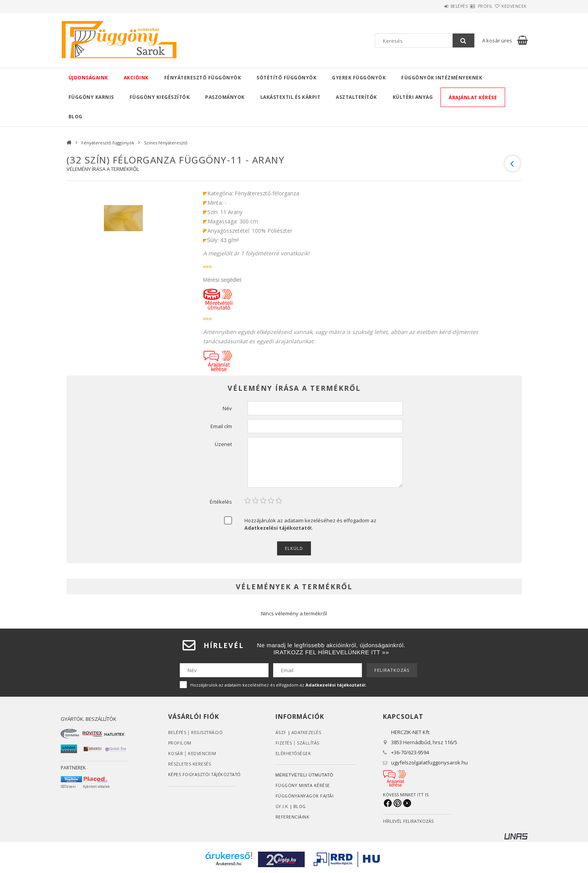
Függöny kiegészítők (160, 97)
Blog (75, 117)
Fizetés (284, 743)
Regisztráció (208, 732)
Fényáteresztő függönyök (203, 78)
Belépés (436, 6)
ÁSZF (281, 732)
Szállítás (309, 743)
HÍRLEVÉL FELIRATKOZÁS (408, 821)
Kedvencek (509, 6)
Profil (471, 6)
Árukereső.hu (229, 864)
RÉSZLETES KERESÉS (190, 764)
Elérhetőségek (294, 753)
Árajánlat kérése (473, 97)
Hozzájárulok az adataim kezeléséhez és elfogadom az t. (310, 524)
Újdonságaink (88, 78)
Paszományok (225, 97)
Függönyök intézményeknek (442, 78)
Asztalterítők (356, 97)
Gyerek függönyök (359, 78)
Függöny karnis (91, 97)
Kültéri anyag (413, 97)
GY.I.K (282, 806)
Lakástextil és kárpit (290, 97)
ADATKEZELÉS (307, 732)
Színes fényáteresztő (166, 143)
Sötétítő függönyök (286, 78)
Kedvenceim (202, 753)
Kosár (176, 753)
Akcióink (136, 78)
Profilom (180, 743)
